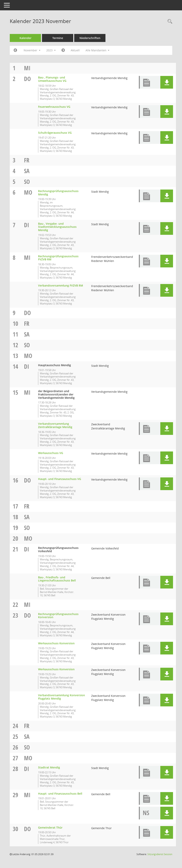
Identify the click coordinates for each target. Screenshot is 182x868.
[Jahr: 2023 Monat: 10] (15, 50)
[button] (167, 82)
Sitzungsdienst (160, 854)
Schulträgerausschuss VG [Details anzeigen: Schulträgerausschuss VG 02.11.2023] (55, 133)
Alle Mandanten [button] (98, 50)
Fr (27, 160)
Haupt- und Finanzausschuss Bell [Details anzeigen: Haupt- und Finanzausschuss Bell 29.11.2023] (60, 794)
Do (27, 79)
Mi (27, 68)
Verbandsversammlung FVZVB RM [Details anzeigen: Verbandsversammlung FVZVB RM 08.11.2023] (61, 285)
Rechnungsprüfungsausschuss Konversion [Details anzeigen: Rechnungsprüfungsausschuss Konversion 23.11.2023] (58, 616)
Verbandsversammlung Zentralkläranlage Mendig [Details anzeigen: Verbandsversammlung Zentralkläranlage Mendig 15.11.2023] (55, 425)
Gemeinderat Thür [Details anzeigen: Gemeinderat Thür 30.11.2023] (50, 827)
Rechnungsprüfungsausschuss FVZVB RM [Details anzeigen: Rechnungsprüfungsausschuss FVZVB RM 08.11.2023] (58, 258)
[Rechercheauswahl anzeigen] (169, 22)
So (27, 182)
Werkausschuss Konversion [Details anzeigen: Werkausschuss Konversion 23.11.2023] (56, 643)
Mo (28, 192)
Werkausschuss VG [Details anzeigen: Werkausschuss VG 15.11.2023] (51, 453)
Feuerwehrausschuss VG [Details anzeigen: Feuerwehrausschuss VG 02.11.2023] (54, 107)
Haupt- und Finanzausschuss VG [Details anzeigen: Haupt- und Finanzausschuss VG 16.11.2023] (60, 479)
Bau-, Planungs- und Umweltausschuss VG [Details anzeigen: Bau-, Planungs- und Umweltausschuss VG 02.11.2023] (52, 79)
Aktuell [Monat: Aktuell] (75, 50)
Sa (27, 171)
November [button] (32, 50)
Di (27, 225)
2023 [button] (51, 50)
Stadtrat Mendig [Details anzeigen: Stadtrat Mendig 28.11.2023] (49, 767)
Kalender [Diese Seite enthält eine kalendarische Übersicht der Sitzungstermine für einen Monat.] (25, 38)
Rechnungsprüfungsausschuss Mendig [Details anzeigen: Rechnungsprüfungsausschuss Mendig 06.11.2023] (58, 193)
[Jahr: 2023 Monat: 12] (63, 50)
